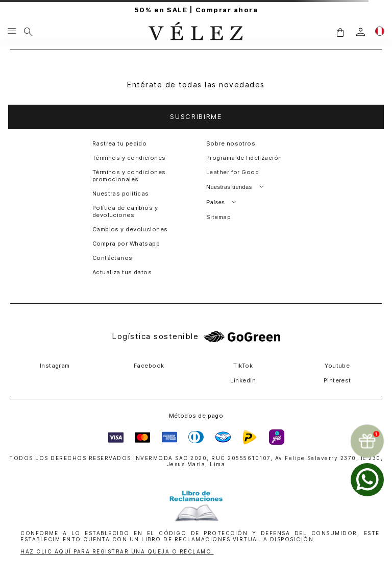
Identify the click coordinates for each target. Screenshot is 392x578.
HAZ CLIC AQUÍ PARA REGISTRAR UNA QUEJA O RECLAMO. (117, 551)
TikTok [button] (243, 366)
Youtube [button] (337, 366)
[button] (340, 32)
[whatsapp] (367, 480)
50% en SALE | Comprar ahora (196, 10)
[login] (361, 32)
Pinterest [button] (337, 380)
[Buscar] (28, 32)
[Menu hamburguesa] (12, 32)
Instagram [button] (55, 366)
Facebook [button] (149, 366)
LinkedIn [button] (243, 380)
